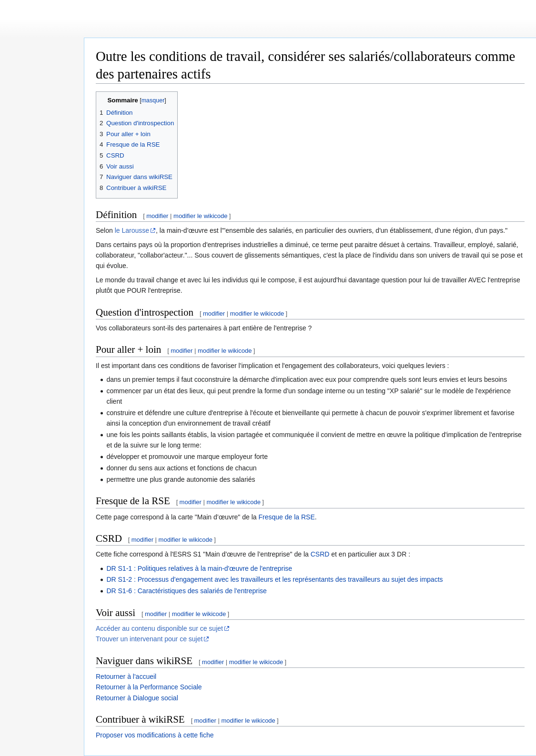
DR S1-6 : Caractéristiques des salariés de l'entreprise (187, 591)
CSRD (320, 554)
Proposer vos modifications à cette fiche (155, 735)
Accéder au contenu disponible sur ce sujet (159, 628)
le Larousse (132, 230)
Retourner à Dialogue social (137, 698)
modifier (157, 216)
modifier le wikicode (200, 216)
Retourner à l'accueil (126, 676)
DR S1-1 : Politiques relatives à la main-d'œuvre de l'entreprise (199, 568)
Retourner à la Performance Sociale (149, 687)
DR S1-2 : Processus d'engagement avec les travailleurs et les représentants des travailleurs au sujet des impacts (274, 579)
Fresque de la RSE (286, 517)
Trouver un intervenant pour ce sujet (149, 639)
